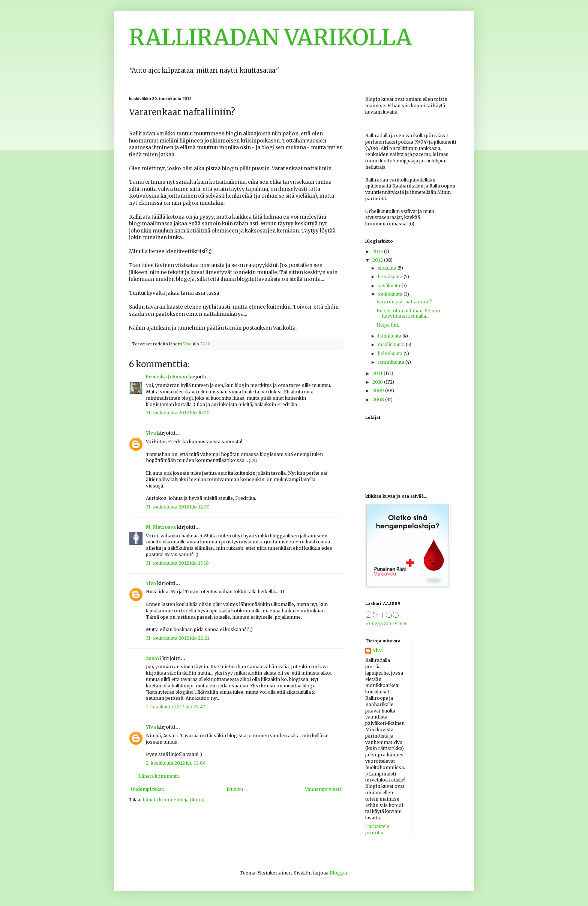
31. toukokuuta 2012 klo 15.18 (177, 563)
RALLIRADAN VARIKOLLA (271, 37)
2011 (378, 373)
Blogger (339, 873)
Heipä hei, (388, 325)
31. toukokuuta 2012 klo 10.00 (178, 413)
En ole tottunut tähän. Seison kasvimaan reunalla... (408, 313)
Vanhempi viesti (323, 789)
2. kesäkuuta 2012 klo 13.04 (176, 763)
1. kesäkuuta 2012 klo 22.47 (175, 707)
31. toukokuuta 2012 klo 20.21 (178, 638)
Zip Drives (396, 623)
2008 (379, 400)
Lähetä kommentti (159, 776)
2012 (378, 260)
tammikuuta (391, 362)
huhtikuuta (390, 336)
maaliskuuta (392, 344)
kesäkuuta (389, 286)
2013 (378, 251)
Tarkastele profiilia (377, 829)
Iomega (374, 623)
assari (154, 658)
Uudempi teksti (148, 789)
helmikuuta (391, 353)
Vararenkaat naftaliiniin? (404, 302)
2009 (379, 391)
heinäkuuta (391, 277)
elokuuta (388, 268)
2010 (378, 382)
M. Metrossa (161, 527)
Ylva (151, 433)
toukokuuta (391, 294)
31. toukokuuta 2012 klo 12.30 (178, 507)
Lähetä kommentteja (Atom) (174, 800)
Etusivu (235, 789)
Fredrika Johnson (166, 377)
